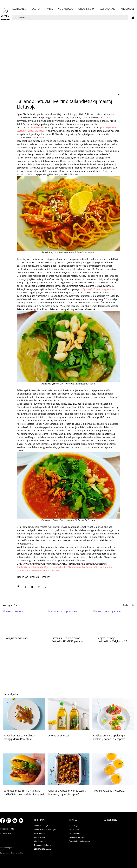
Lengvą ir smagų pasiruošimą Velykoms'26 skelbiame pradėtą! (112, 640)
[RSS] (21, 821)
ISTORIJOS (46, 577)
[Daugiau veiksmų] (119, 94)
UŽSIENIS (34, 577)
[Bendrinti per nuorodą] (39, 587)
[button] (133, 17)
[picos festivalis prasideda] (69, 622)
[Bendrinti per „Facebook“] (18, 587)
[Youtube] (15, 821)
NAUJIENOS (23, 577)
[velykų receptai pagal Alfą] (114, 622)
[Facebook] (3, 821)
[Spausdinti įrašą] (46, 587)
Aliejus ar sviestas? (17, 638)
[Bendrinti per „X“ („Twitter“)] (25, 587)
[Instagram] (9, 821)
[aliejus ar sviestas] (23, 622)
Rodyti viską (129, 605)
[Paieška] (70, 18)
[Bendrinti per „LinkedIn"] (32, 587)
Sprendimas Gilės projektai (12, 853)
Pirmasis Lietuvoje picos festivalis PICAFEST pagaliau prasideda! (68, 640)
